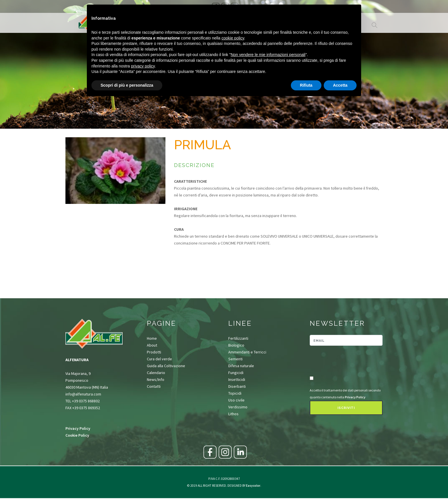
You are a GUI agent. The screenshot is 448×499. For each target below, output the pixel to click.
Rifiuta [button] (306, 85)
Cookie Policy (77, 435)
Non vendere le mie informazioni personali (268, 55)
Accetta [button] (340, 85)
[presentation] (343, 361)
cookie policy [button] (233, 38)
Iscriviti (346, 408)
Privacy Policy (78, 428)
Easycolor (253, 486)
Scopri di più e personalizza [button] (127, 85)
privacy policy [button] (143, 66)
